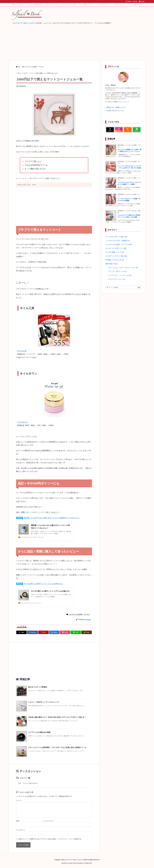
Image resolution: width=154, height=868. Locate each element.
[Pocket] (65, 632)
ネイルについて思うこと (116, 248)
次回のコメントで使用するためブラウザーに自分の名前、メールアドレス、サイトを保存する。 (50, 839)
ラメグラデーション (116, 279)
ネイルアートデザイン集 (116, 256)
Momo (89, 620)
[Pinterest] (43, 632)
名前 (18, 821)
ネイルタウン (23, 422)
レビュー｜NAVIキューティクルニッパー (44, 702)
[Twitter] (21, 632)
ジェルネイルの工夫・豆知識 (117, 240)
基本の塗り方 (111, 263)
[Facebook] (32, 632)
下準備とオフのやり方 (115, 260)
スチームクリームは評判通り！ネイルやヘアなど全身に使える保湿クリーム (57, 747)
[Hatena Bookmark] (54, 632)
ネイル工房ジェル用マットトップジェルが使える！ (44, 584)
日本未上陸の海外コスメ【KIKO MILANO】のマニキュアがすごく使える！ (57, 717)
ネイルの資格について (115, 252)
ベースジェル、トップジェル (120, 275)
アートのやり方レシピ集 (116, 236)
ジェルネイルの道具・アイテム (34, 67)
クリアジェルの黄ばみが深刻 (39, 732)
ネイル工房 (22, 351)
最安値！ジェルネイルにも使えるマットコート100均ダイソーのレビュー (52, 518)
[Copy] (87, 632)
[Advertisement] (77, 41)
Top (19, 67)
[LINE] (76, 632)
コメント (19, 800)
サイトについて (124, 102)
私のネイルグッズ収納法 (38, 687)
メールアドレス (48, 821)
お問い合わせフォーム (116, 110)
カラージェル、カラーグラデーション (123, 267)
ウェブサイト (21, 830)
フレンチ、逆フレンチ (117, 271)
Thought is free (88, 863)
